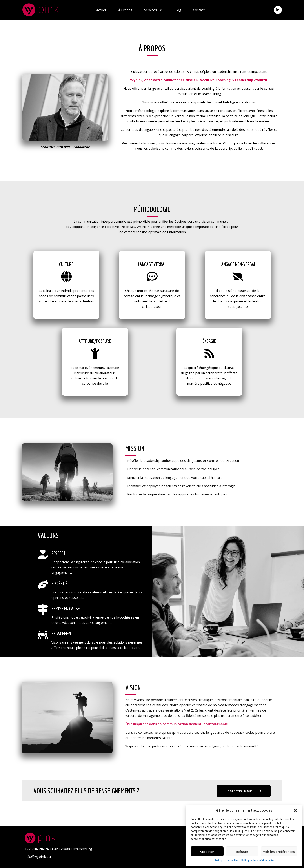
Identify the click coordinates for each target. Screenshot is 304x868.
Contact (199, 10)
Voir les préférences (279, 852)
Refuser (242, 852)
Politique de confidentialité (258, 861)
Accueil (101, 10)
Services (153, 10)
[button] (295, 810)
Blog (178, 10)
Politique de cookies (227, 861)
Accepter (207, 852)
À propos (125, 10)
